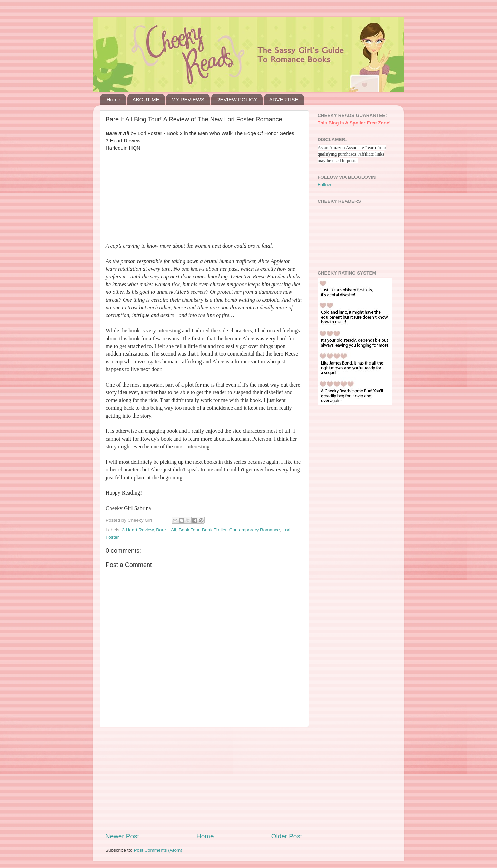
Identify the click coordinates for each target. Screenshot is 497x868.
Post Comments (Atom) (158, 850)
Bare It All (166, 530)
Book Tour (189, 530)
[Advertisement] (204, 779)
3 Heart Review (138, 530)
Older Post (287, 836)
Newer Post (122, 836)
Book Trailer (214, 530)
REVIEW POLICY (237, 99)
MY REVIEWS (188, 99)
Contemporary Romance (255, 530)
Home (114, 99)
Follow (324, 185)
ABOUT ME (146, 99)
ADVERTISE (284, 99)
